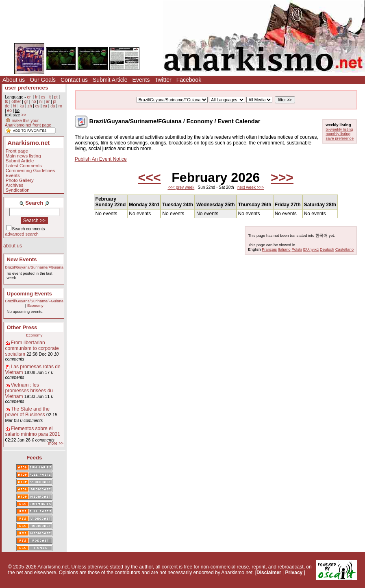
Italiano (284, 249)
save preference (340, 138)
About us (14, 80)
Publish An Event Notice (101, 159)
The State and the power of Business (27, 412)
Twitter (163, 80)
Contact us (74, 80)
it (50, 97)
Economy (35, 305)
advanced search (22, 234)
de (7, 106)
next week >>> (251, 187)
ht (15, 106)
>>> (282, 177)
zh (30, 106)
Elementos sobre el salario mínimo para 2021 (33, 431)
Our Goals (43, 80)
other (16, 102)
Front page (17, 151)
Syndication (18, 190)
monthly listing (338, 134)
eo (9, 110)
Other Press (22, 327)
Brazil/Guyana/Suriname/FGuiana (34, 267)
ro (60, 106)
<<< (150, 177)
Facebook (189, 80)
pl (54, 102)
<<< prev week (181, 187)
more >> (56, 443)
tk (7, 102)
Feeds (34, 458)
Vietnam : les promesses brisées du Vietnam (29, 391)
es (43, 97)
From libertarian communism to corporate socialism (32, 348)
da (53, 106)
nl (41, 102)
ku (22, 106)
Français (269, 249)
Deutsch (327, 249)
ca (45, 106)
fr (36, 97)
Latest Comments (24, 166)
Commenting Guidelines (30, 170)
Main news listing (23, 156)
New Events (22, 259)
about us (13, 246)
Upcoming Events (29, 294)
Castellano (344, 249)
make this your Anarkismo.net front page (28, 123)
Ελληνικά (311, 249)
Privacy (294, 573)
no (34, 102)
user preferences (26, 88)
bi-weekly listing (339, 129)
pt (56, 97)
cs (37, 106)
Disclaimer (269, 573)
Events (141, 80)
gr (26, 102)
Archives (15, 185)
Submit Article (110, 80)
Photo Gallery (20, 180)
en (29, 97)
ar (48, 102)
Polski (297, 249)
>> (24, 115)
